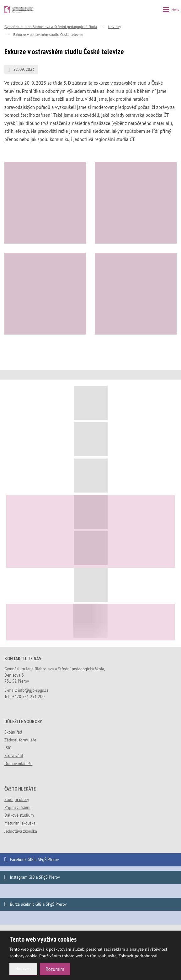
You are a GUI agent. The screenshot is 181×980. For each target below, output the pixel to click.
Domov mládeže (18, 764)
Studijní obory (17, 800)
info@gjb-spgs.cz (33, 690)
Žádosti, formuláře (20, 740)
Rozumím (55, 969)
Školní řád (13, 732)
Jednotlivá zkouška (21, 831)
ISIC (8, 748)
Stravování (14, 756)
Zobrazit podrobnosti (138, 956)
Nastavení (23, 969)
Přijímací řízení (17, 807)
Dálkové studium (19, 815)
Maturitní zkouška (20, 823)
